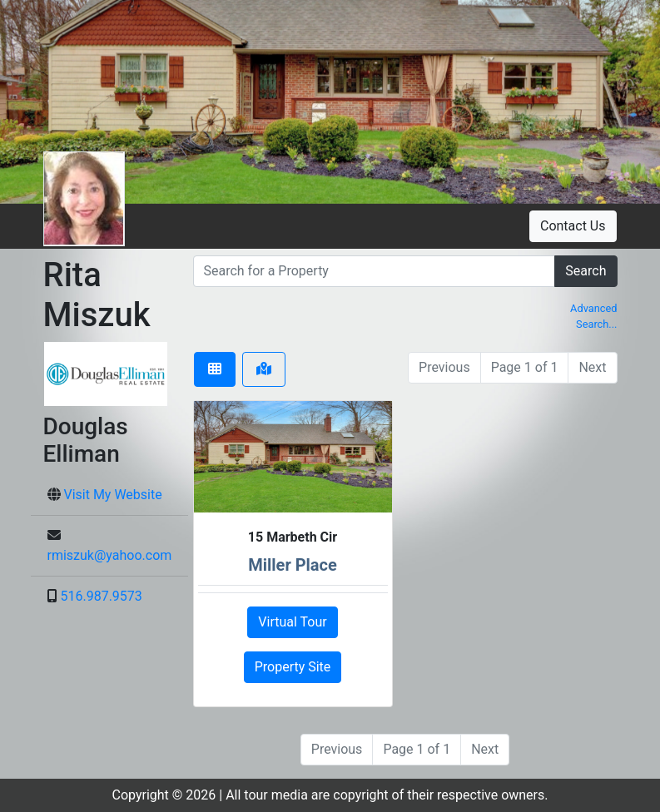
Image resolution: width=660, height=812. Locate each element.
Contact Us (573, 226)
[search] (375, 271)
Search (586, 271)
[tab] (215, 369)
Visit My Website (112, 495)
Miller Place (293, 565)
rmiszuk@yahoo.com (110, 555)
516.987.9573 (101, 596)
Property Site (293, 667)
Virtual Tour (292, 622)
